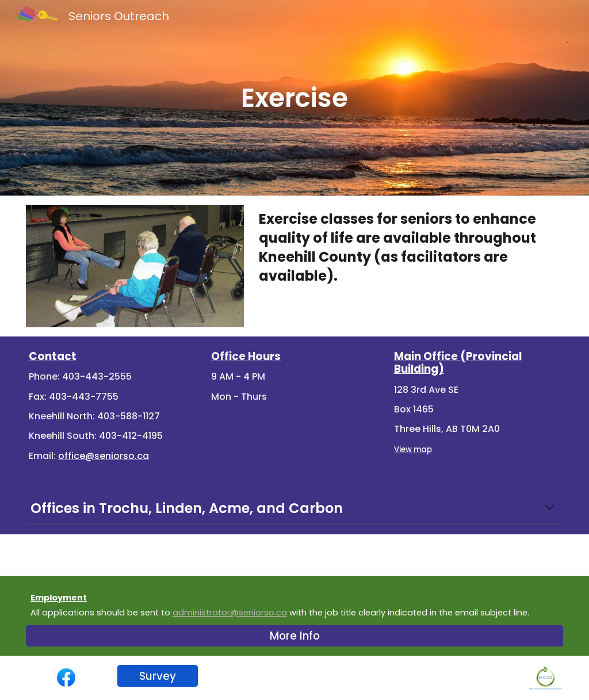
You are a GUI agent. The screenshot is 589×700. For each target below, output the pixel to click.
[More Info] (294, 636)
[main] (295, 98)
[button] (549, 508)
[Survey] (158, 676)
